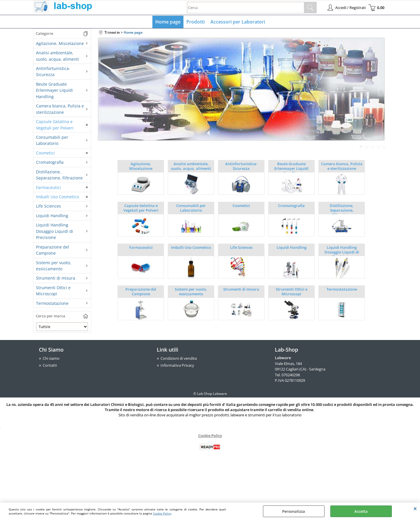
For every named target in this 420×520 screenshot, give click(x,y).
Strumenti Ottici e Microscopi (53, 291)
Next (381, 92)
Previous (102, 92)
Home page (168, 22)
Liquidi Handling (52, 216)
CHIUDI (415, 508)
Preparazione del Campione (53, 250)
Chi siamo (51, 358)
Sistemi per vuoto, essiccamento (54, 266)
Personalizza (294, 511)
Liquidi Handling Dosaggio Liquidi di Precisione (55, 231)
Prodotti (195, 22)
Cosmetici (45, 153)
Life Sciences (48, 206)
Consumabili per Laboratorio (52, 140)
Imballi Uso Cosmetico (57, 197)
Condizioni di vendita (179, 358)
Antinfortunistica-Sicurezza (53, 71)
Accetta (361, 511)
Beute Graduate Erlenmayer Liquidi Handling (54, 90)
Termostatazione (52, 303)
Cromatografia (50, 162)
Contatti (50, 365)
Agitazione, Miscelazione (60, 43)
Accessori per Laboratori (238, 22)
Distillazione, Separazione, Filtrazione (59, 175)
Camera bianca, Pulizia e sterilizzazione (60, 109)
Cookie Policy (162, 513)
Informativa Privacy (177, 365)
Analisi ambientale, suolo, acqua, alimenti (57, 56)
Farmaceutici (48, 187)
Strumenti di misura (56, 278)
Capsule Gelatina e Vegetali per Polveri (55, 125)
